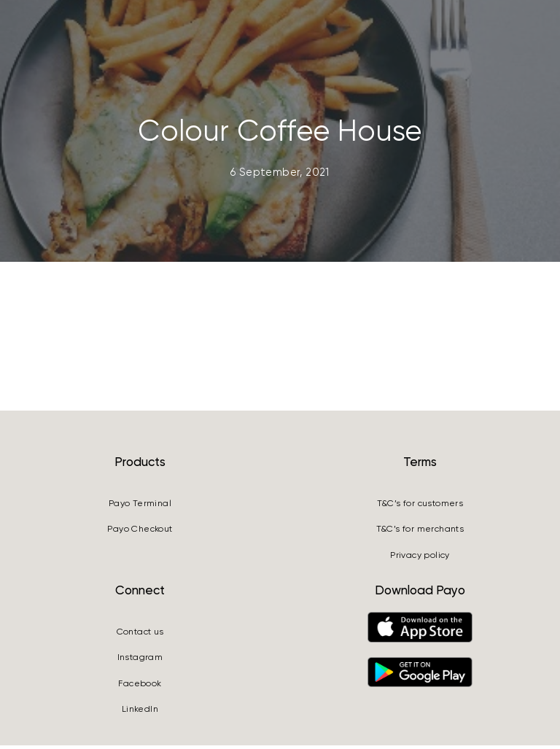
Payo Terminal (140, 507)
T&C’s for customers (420, 507)
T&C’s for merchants (420, 533)
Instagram (140, 661)
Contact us (140, 635)
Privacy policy (420, 559)
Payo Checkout (140, 533)
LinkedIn (140, 713)
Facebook (140, 687)
